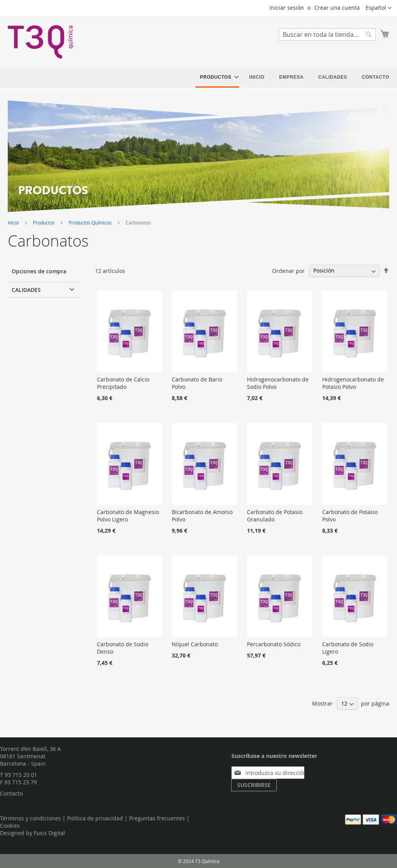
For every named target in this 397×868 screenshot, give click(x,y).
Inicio (14, 223)
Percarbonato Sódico (274, 644)
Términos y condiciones (30, 818)
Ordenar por (288, 270)
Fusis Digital (49, 833)
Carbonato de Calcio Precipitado (123, 383)
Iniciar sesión (287, 8)
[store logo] (41, 42)
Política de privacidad (95, 818)
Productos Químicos (91, 223)
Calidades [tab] (26, 290)
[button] (379, 8)
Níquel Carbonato (195, 644)
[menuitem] (217, 78)
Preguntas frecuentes (157, 818)
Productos (44, 223)
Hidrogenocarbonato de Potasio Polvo (353, 383)
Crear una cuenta (337, 8)
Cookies (10, 826)
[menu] (295, 78)
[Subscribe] (254, 785)
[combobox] (327, 35)
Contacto (11, 793)
